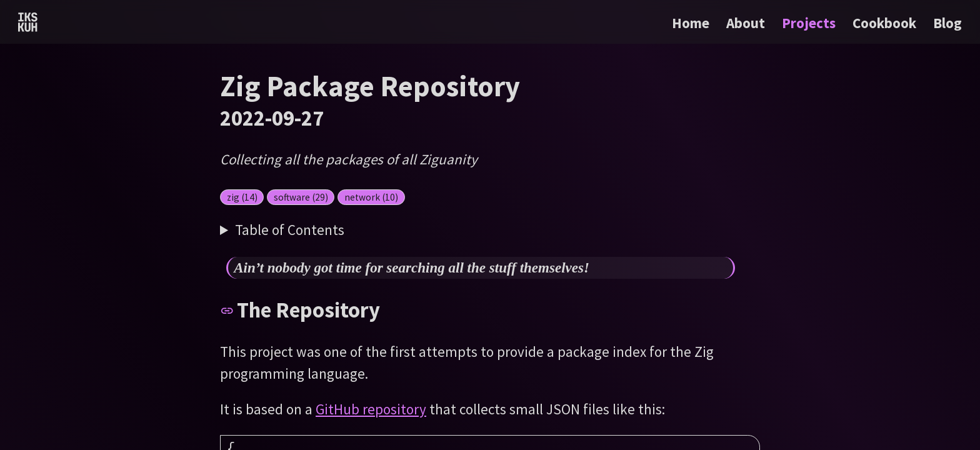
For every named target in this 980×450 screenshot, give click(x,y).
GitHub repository (371, 409)
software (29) (301, 197)
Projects (810, 23)
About (747, 23)
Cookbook (886, 23)
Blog (947, 23)
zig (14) (242, 197)
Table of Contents (290, 230)
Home (691, 23)
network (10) (371, 197)
